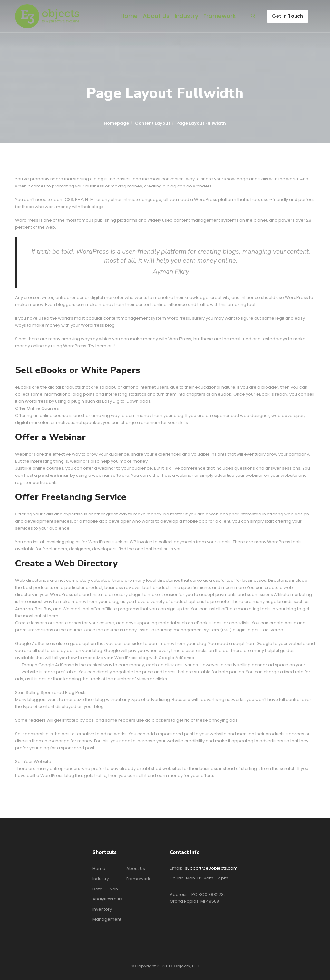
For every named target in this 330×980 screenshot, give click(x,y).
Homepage (116, 123)
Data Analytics (102, 894)
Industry (186, 16)
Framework (220, 16)
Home (129, 16)
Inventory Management (107, 914)
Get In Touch (287, 16)
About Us (156, 16)
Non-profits (116, 894)
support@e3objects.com (211, 868)
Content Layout (153, 123)
